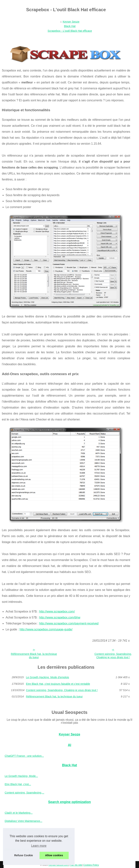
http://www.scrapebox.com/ (57, 611)
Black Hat (70, 26)
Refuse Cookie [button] (24, 855)
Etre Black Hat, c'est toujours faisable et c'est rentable (58, 684)
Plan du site (76, 865)
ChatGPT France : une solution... (24, 756)
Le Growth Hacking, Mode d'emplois (47, 677)
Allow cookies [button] (54, 855)
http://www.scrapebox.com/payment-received (69, 623)
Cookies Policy (91, 865)
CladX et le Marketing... (19, 813)
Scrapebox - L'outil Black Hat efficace (70, 31)
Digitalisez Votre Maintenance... (24, 821)
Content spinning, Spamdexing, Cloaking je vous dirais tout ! (62, 690)
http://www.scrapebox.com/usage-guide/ (46, 629)
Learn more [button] (39, 846)
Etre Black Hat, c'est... (18, 784)
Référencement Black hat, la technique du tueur (34, 656)
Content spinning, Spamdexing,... (24, 793)
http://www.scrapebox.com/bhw (60, 617)
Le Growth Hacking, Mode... (21, 776)
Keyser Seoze (71, 22)
